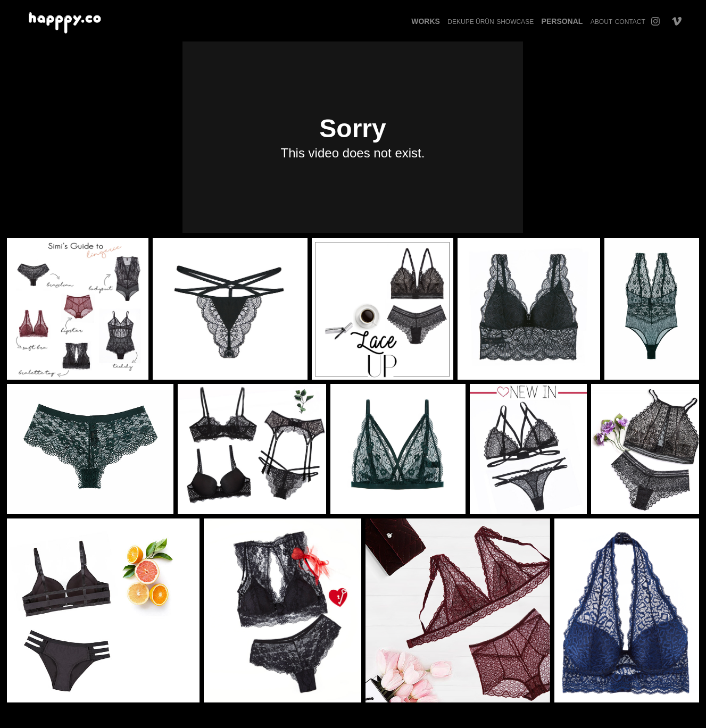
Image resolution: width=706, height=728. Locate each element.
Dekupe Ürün (471, 22)
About (601, 22)
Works (426, 21)
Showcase (515, 22)
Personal (562, 21)
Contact (630, 22)
